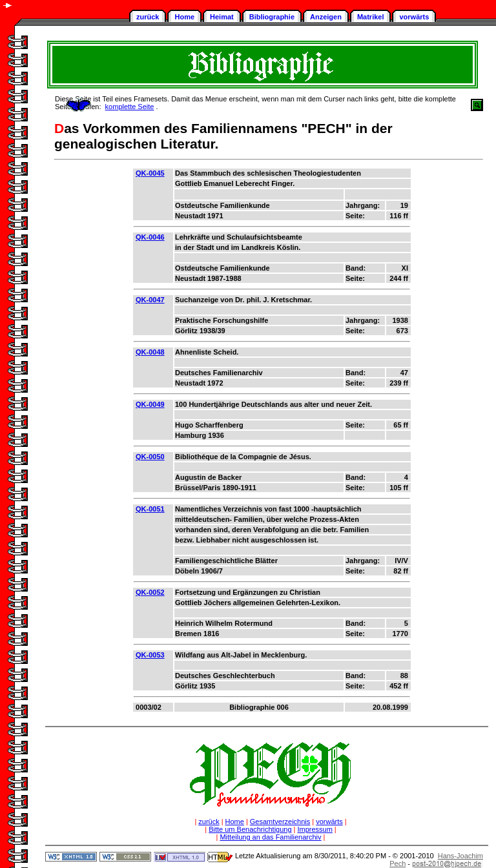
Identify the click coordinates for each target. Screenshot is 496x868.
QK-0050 (150, 457)
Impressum (315, 829)
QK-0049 (150, 404)
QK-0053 (150, 655)
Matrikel (371, 17)
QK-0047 (150, 300)
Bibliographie (272, 17)
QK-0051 (150, 509)
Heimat (222, 17)
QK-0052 (150, 592)
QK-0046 (150, 237)
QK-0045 (150, 173)
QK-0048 (150, 352)
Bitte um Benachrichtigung (250, 829)
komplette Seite (130, 107)
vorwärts (414, 17)
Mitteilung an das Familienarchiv (270, 837)
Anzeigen (326, 17)
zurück (148, 17)
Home (184, 17)
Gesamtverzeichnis (280, 821)
